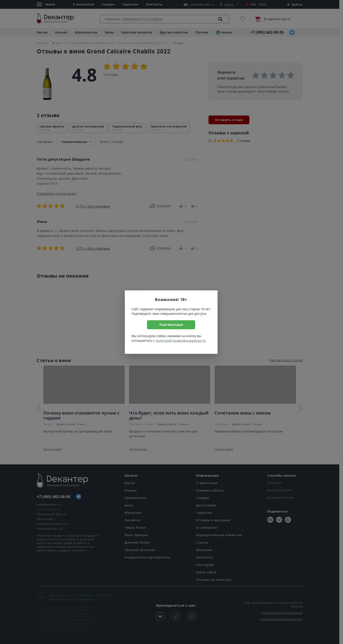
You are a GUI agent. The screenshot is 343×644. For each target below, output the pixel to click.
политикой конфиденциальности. (181, 340)
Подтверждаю (171, 325)
